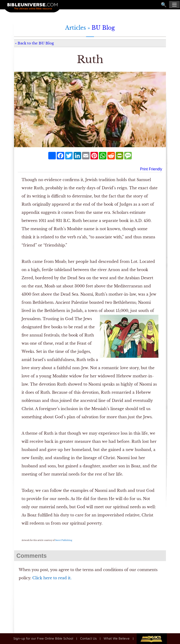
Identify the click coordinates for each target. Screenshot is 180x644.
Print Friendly (151, 169)
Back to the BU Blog (36, 43)
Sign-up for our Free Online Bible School (43, 638)
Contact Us (88, 638)
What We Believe (117, 638)
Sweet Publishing (64, 540)
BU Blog (103, 28)
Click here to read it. (52, 578)
